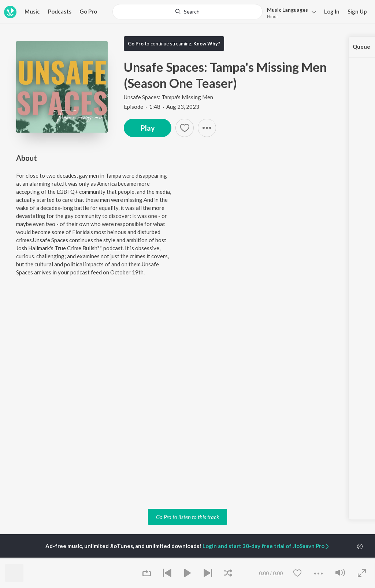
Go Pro (88, 11)
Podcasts (60, 11)
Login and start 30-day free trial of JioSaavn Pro (266, 546)
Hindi (272, 16)
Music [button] (32, 11)
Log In (332, 11)
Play (148, 128)
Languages (287, 10)
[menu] (289, 12)
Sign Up (357, 11)
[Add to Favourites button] (185, 128)
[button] (207, 128)
